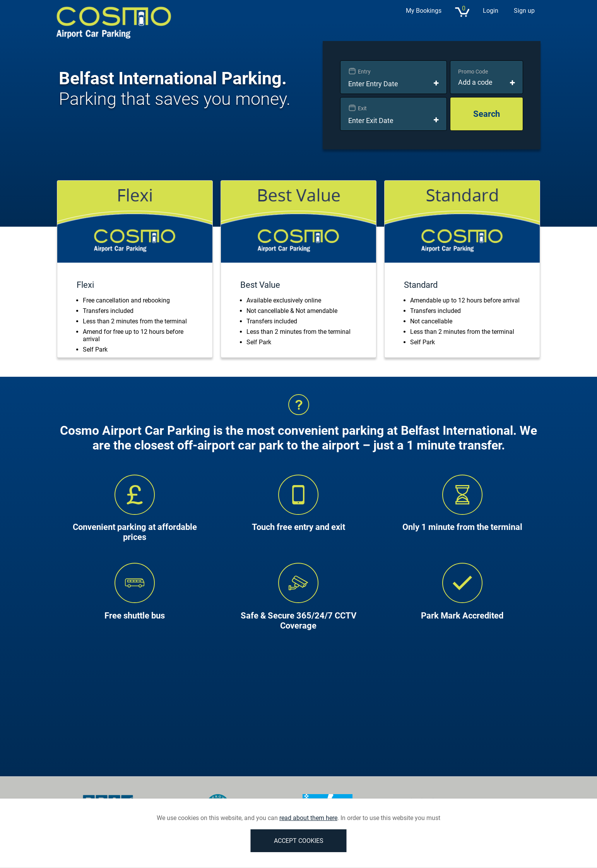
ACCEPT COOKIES (299, 841)
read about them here (308, 818)
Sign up (524, 11)
